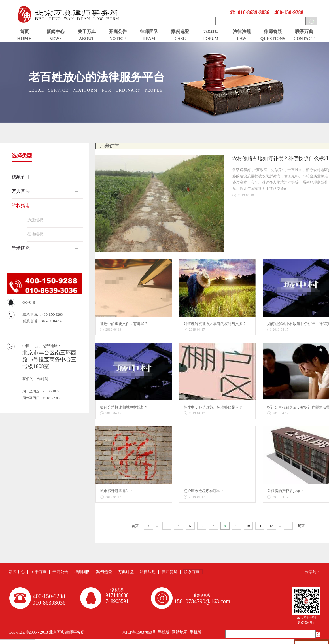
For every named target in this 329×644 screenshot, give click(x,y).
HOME (24, 38)
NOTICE (118, 39)
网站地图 (179, 632)
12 (271, 526)
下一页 (288, 526)
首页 (24, 32)
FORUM (211, 39)
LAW (241, 39)
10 (248, 526)
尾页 (301, 526)
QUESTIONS (273, 39)
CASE (180, 39)
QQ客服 (29, 302)
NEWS (55, 39)
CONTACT (304, 39)
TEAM (149, 39)
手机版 (163, 632)
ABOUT (87, 39)
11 (260, 526)
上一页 (148, 526)
